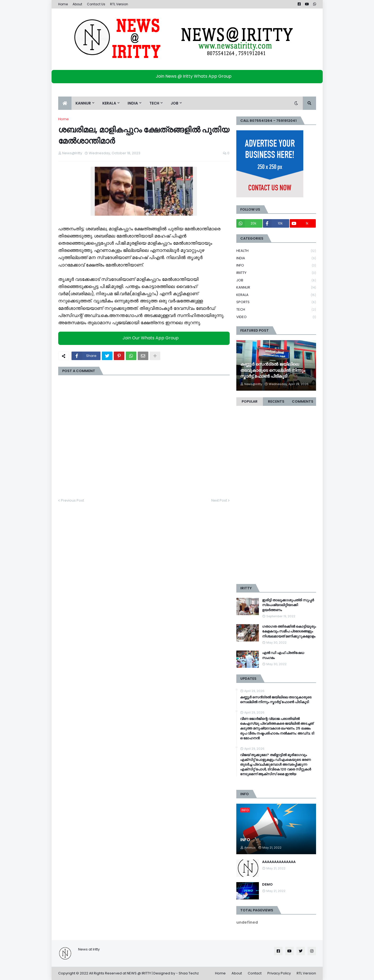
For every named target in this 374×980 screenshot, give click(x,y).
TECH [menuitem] (154, 103)
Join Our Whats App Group (145, 338)
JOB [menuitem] (175, 103)
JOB (276, 280)
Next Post (219, 500)
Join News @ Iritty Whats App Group (188, 76)
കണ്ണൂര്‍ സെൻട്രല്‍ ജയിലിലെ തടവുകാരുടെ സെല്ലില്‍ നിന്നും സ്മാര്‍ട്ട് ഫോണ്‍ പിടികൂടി (273, 370)
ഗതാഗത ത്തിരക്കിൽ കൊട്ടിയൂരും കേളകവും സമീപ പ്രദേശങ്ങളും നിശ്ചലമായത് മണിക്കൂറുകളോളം (289, 631)
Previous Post (72, 500)
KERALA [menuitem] (109, 103)
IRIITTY (276, 273)
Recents (276, 401)
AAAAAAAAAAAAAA (279, 862)
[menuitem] (65, 103)
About (77, 4)
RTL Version (119, 4)
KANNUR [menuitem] (83, 103)
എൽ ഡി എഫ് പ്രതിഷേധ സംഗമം (283, 655)
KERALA (276, 295)
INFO (276, 266)
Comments (303, 401)
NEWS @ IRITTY (139, 973)
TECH (276, 310)
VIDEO (276, 317)
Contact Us (96, 4)
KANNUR (276, 288)
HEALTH (276, 251)
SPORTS (276, 302)
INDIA (276, 258)
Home (63, 4)
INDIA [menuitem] (133, 103)
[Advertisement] (276, 498)
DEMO (267, 885)
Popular (250, 401)
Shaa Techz (189, 973)
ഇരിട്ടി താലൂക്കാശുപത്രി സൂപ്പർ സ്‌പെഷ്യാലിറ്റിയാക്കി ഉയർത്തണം (288, 605)
